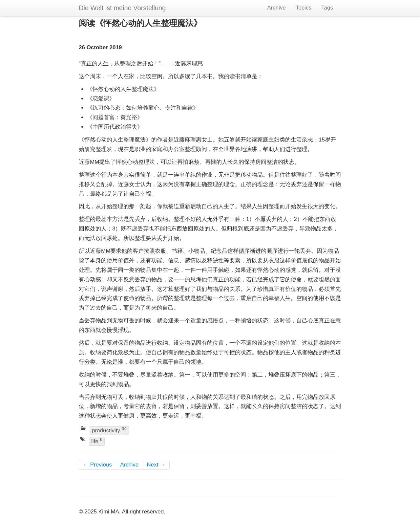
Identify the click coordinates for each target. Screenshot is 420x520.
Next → (156, 465)
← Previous (97, 465)
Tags (327, 8)
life (97, 441)
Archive (276, 8)
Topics (304, 8)
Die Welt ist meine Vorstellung (122, 8)
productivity (109, 430)
